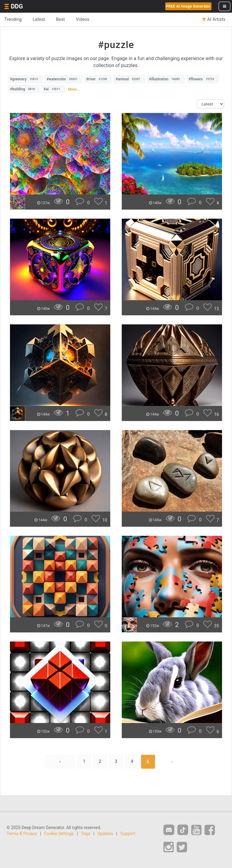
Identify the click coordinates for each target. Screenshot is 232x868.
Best (61, 19)
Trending (13, 19)
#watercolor (63, 79)
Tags (85, 834)
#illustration (166, 79)
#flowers (203, 79)
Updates (105, 834)
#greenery (25, 79)
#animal (129, 79)
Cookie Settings (59, 834)
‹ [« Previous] (60, 762)
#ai (53, 89)
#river (98, 79)
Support (128, 834)
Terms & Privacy (22, 834)
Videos (83, 19)
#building (24, 89)
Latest (39, 19)
